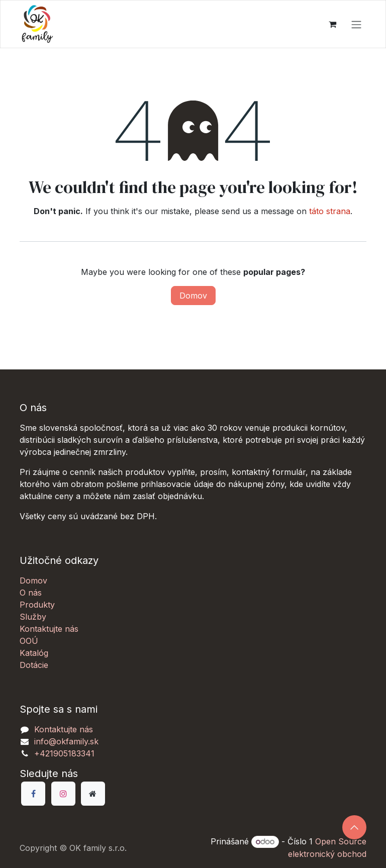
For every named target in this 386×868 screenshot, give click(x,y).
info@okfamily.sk (66, 741)
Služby (33, 617)
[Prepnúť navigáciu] (356, 24)
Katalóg (34, 653)
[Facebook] (33, 794)
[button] (354, 827)
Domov (193, 296)
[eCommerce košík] (332, 24)
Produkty (37, 605)
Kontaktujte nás (49, 629)
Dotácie (34, 665)
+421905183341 (64, 753)
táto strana (330, 211)
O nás (31, 593)
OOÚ (29, 641)
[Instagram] (63, 794)
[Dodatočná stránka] (93, 794)
